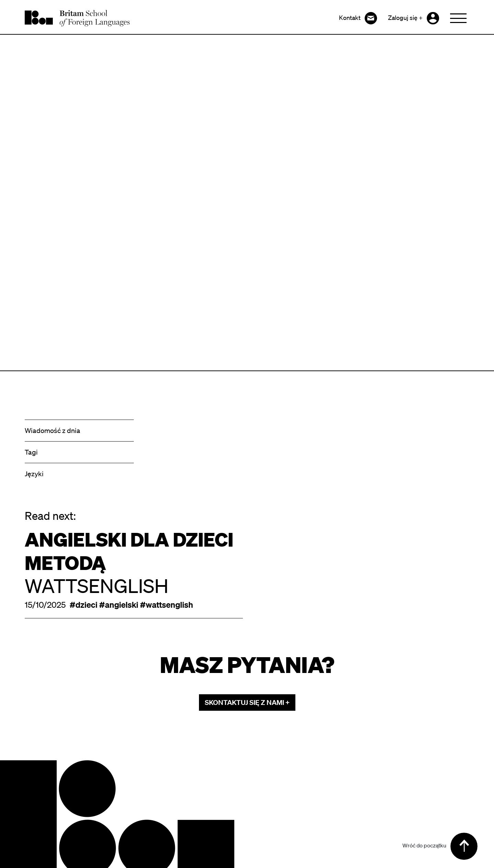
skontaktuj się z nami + (247, 702)
